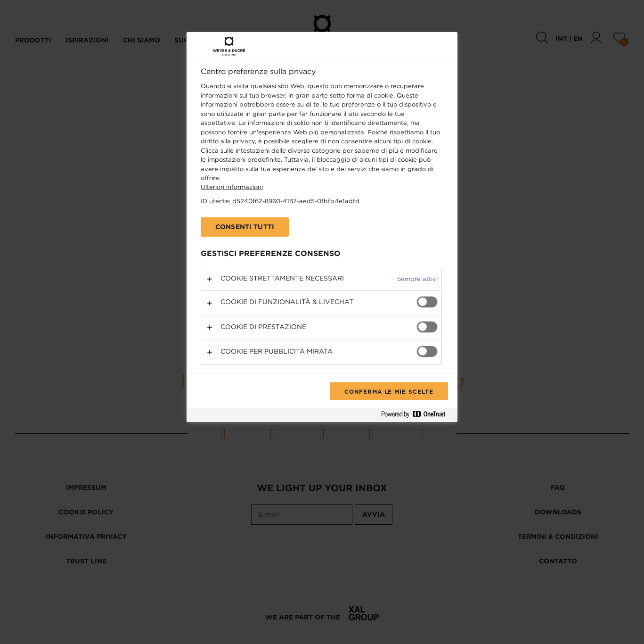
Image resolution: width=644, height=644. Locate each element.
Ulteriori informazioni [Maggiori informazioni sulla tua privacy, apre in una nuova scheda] (232, 187)
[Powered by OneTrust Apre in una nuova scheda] (417, 416)
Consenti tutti (245, 227)
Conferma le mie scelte (389, 391)
